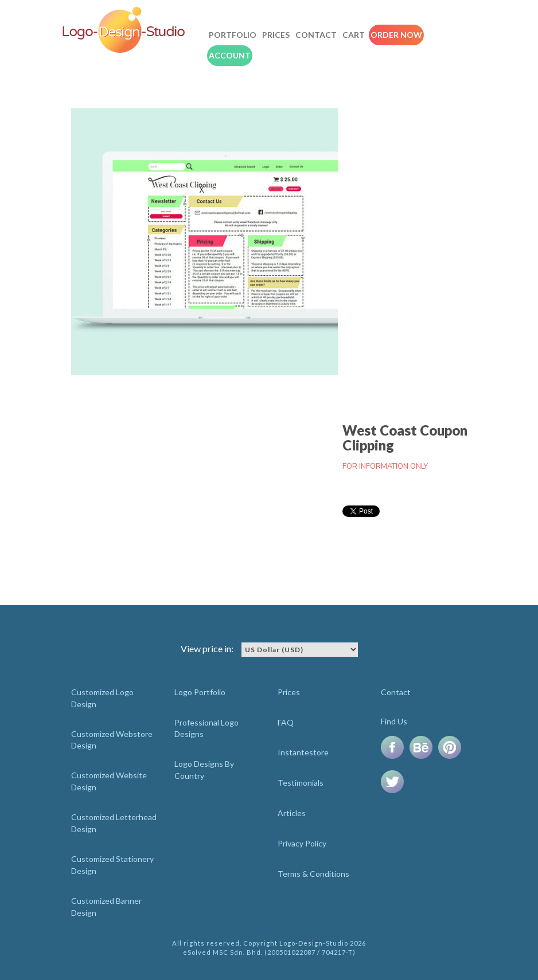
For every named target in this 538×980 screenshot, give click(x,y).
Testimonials (301, 783)
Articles (292, 813)
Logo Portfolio (200, 692)
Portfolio (233, 35)
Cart (354, 35)
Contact (316, 35)
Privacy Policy (302, 843)
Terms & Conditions (313, 874)
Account (230, 55)
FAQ (286, 722)
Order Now (396, 35)
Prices (276, 35)
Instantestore (303, 752)
